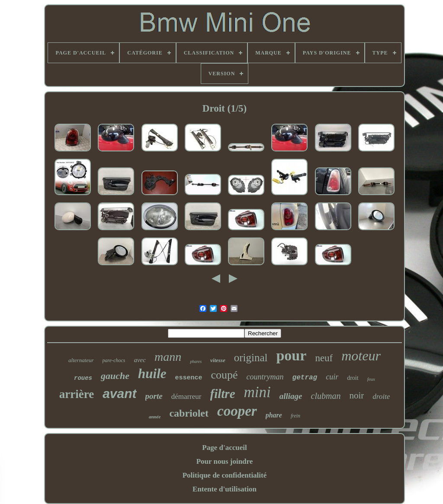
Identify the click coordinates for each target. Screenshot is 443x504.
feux (371, 379)
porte (154, 396)
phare (274, 415)
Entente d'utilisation (225, 489)
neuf (324, 358)
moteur (361, 356)
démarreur (186, 396)
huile (152, 374)
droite (381, 396)
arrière (77, 394)
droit (353, 378)
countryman (265, 377)
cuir (332, 377)
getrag (305, 378)
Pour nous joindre (225, 461)
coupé (225, 375)
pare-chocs (114, 360)
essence (189, 378)
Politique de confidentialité (225, 475)
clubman (326, 396)
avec (140, 360)
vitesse (218, 360)
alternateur (81, 360)
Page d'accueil (224, 448)
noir (356, 395)
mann (168, 357)
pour (291, 355)
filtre (223, 394)
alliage (291, 396)
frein (295, 416)
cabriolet (189, 413)
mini (257, 392)
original (251, 358)
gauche (115, 376)
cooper (237, 411)
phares (196, 361)
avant (119, 393)
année (155, 417)
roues (83, 378)
